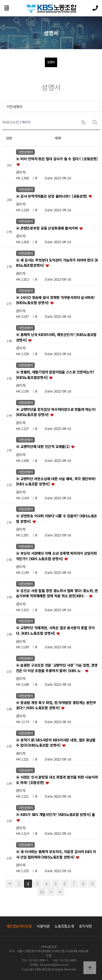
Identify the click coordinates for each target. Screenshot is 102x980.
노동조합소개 (64, 926)
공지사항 (85, 926)
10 (42, 892)
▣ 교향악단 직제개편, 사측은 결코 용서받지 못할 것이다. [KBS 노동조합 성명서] (55, 631)
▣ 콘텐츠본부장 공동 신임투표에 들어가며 (47, 228)
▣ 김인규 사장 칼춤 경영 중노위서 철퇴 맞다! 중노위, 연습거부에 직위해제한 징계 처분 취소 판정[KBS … (57, 593)
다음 (51, 892)
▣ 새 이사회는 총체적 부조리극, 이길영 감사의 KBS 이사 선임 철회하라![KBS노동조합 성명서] (56, 855)
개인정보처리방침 (19, 926)
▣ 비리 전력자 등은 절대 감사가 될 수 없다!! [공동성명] (57, 159)
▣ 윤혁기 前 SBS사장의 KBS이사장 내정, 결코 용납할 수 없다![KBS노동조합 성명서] (56, 743)
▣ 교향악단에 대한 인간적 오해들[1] (43, 447)
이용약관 (43, 926)
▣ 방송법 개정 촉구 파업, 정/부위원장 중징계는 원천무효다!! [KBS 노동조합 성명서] (56, 705)
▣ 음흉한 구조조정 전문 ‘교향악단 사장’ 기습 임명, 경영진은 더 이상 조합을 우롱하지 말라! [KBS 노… (57, 668)
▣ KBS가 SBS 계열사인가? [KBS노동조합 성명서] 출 (55, 814)
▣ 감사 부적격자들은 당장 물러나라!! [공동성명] (52, 196)
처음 (10, 884)
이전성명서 (15, 107)
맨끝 (60, 892)
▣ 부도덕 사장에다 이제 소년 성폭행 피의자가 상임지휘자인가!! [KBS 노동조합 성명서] (56, 556)
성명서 (51, 62)
